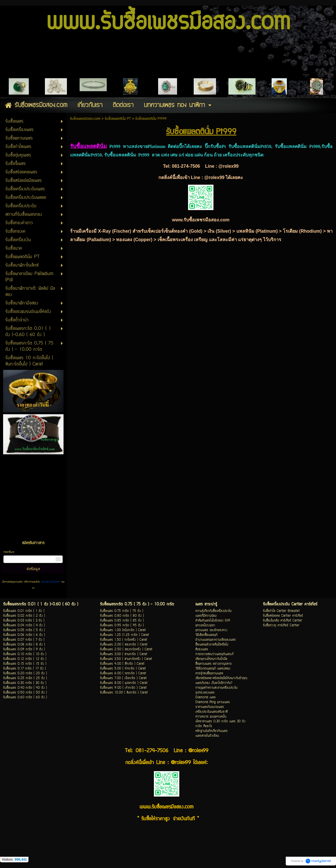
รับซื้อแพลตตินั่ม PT (118, 119)
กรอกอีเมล (9, 552)
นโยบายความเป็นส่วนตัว (51, 582)
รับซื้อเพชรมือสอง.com (85, 119)
